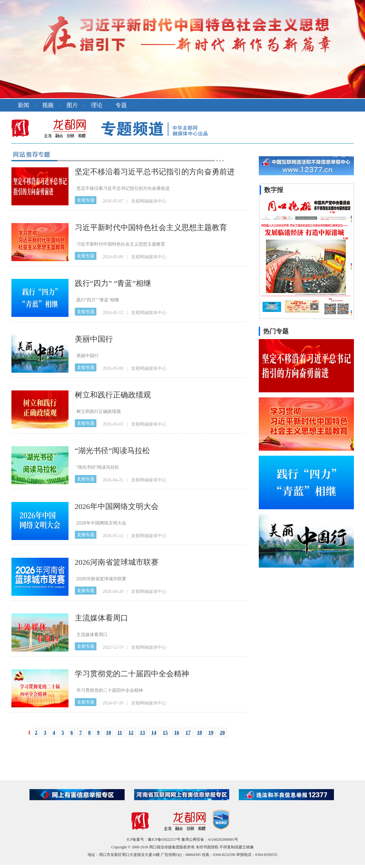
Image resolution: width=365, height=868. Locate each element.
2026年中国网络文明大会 (117, 506)
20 (222, 733)
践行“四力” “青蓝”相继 (113, 283)
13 (142, 733)
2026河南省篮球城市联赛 (117, 562)
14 (154, 733)
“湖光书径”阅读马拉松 (112, 451)
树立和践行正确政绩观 (113, 395)
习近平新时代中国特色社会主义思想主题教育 (151, 228)
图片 (72, 105)
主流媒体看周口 (101, 618)
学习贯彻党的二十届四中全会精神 (132, 674)
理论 (97, 105)
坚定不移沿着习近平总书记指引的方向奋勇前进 (155, 172)
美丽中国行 (94, 339)
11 (120, 733)
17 (188, 733)
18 (199, 733)
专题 (121, 105)
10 (108, 733)
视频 (48, 105)
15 (165, 733)
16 (177, 733)
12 (131, 733)
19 (211, 733)
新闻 (23, 105)
